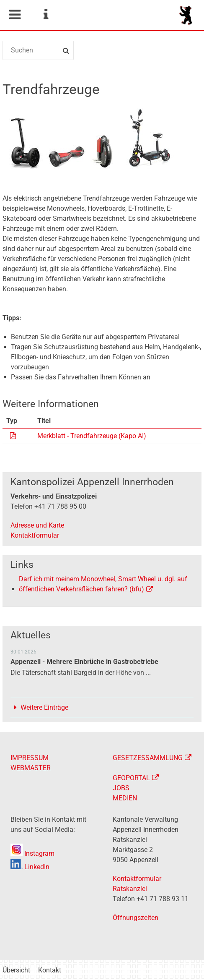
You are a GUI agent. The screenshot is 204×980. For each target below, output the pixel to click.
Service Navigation (46, 15)
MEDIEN (125, 798)
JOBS (121, 788)
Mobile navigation (15, 15)
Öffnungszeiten (136, 918)
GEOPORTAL (131, 778)
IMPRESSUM (30, 758)
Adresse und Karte (37, 525)
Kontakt (50, 970)
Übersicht (16, 970)
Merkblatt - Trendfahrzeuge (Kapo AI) (92, 436)
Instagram (32, 853)
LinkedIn (30, 867)
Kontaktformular (35, 535)
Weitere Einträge (44, 707)
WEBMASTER (31, 768)
